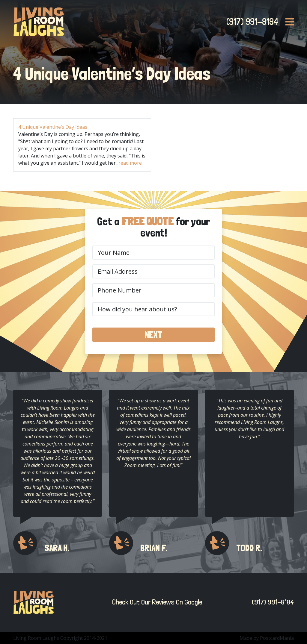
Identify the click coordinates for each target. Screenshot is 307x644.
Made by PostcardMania (267, 638)
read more (130, 163)
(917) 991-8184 (250, 22)
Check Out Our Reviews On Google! (156, 602)
